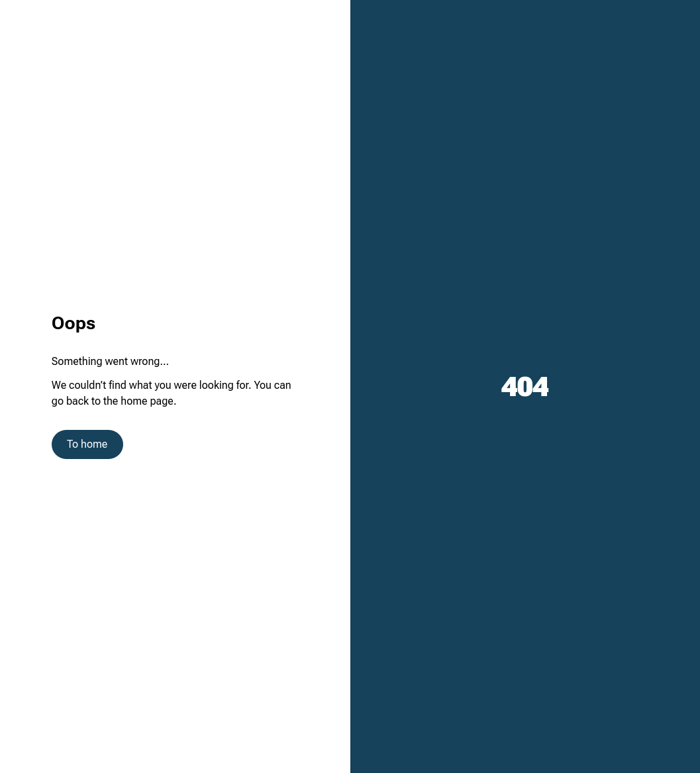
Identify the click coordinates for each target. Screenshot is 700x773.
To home (87, 444)
